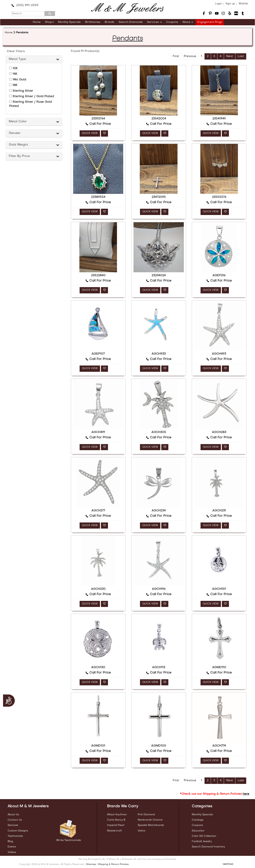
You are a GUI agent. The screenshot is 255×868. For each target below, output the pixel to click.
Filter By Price (19, 156)
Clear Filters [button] (16, 51)
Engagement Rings (210, 22)
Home (37, 22)
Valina (141, 831)
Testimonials (15, 836)
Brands (110, 22)
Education (198, 831)
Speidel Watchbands (151, 825)
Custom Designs (18, 831)
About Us (13, 815)
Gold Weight (18, 145)
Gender (15, 133)
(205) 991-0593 (25, 5)
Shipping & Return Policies (113, 864)
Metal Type (17, 59)
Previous (190, 56)
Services (154, 22)
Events (12, 847)
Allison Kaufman (117, 815)
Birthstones (93, 22)
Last (241, 56)
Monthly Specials (69, 22)
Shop (49, 22)
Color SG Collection (204, 836)
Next (230, 56)
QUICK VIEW (90, 133)
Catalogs (198, 820)
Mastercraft (114, 831)
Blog (10, 841)
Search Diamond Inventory (208, 847)
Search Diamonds (131, 22)
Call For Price (98, 124)
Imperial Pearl (116, 825)
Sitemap (91, 864)
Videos (12, 852)
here (246, 794)
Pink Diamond (146, 815)
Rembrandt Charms (150, 820)
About (188, 22)
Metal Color (18, 122)
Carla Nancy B (116, 820)
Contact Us (15, 820)
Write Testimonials (69, 840)
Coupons (172, 22)
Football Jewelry (202, 841)
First (176, 56)
